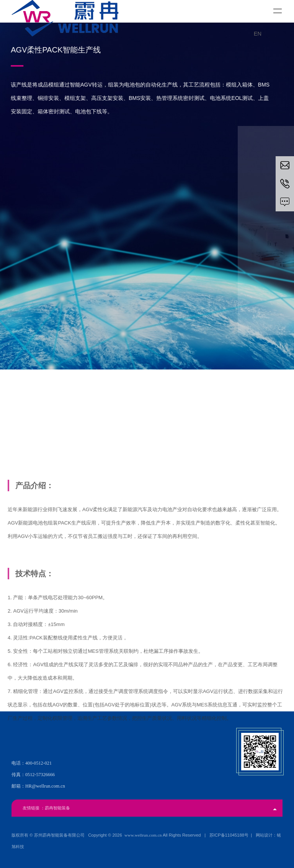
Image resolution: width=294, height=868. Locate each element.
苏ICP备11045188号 (229, 835)
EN (258, 34)
